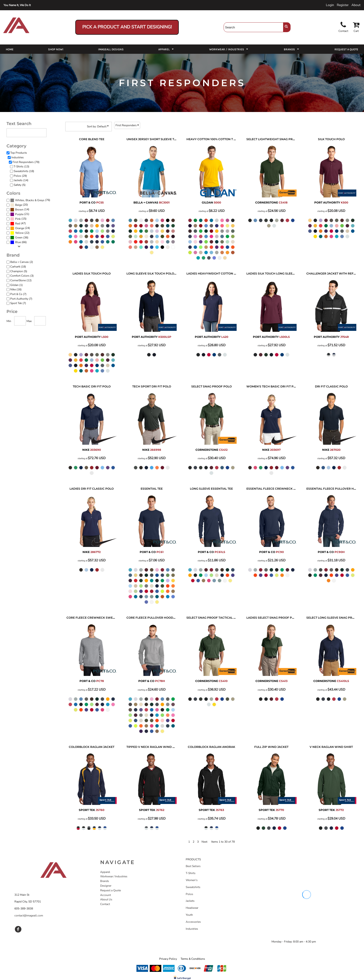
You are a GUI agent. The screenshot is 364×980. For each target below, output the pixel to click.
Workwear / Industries (114, 876)
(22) (20, 233)
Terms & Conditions (193, 959)
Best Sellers (193, 866)
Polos (189, 894)
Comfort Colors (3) (22, 276)
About (356, 5)
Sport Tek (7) (18, 303)
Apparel (105, 872)
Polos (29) (20, 176)
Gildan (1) (17, 285)
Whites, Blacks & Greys (30, 200)
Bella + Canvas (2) (22, 262)
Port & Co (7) (18, 294)
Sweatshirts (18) (24, 171)
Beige (19, 205)
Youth (189, 915)
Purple (19, 214)
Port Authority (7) (21, 299)
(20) (19, 205)
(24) (20, 228)
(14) (20, 210)
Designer (106, 886)
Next (204, 842)
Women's (192, 880)
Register (343, 5)
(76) (30, 200)
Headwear (192, 908)
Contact (105, 904)
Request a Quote (111, 890)
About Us (106, 899)
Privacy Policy (168, 959)
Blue (18, 242)
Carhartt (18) (18, 267)
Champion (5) (19, 271)
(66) (18, 242)
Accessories (193, 922)
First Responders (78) (26, 162)
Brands (105, 881)
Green (19, 237)
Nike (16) (16, 289)
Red (18, 224)
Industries (18, 157)
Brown (19, 210)
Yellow (19, 233)
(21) (20, 214)
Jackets (190, 901)
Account (106, 895)
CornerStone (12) (21, 280)
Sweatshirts (193, 887)
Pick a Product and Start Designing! (127, 27)
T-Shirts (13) (22, 166)
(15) (18, 219)
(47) (18, 224)
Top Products (19, 153)
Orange (20, 228)
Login (330, 5)
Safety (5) (20, 185)
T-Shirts (191, 873)
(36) (19, 238)
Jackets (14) (21, 180)
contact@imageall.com (29, 916)
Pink (18, 219)
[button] (166, 49)
